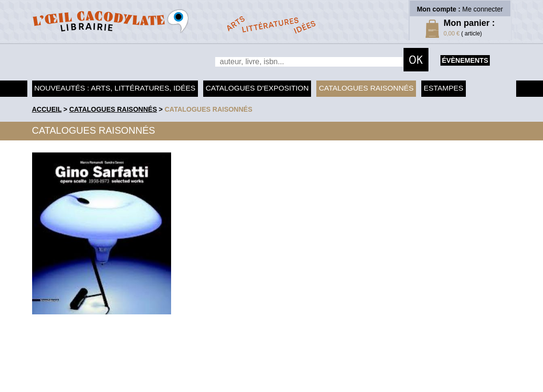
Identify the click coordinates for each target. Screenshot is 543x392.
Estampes (444, 88)
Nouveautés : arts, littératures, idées (115, 88)
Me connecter (483, 9)
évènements (465, 60)
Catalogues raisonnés (366, 88)
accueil (47, 109)
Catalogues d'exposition (257, 88)
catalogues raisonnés (208, 109)
